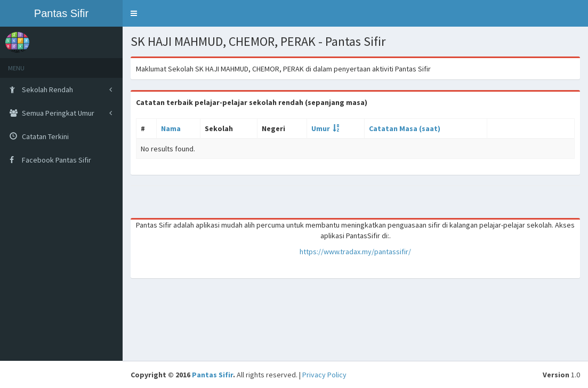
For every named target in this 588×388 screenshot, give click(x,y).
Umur (321, 128)
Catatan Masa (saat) (405, 128)
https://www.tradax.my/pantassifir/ (355, 252)
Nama (171, 128)
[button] (134, 13)
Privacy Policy (324, 375)
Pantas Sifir (212, 375)
